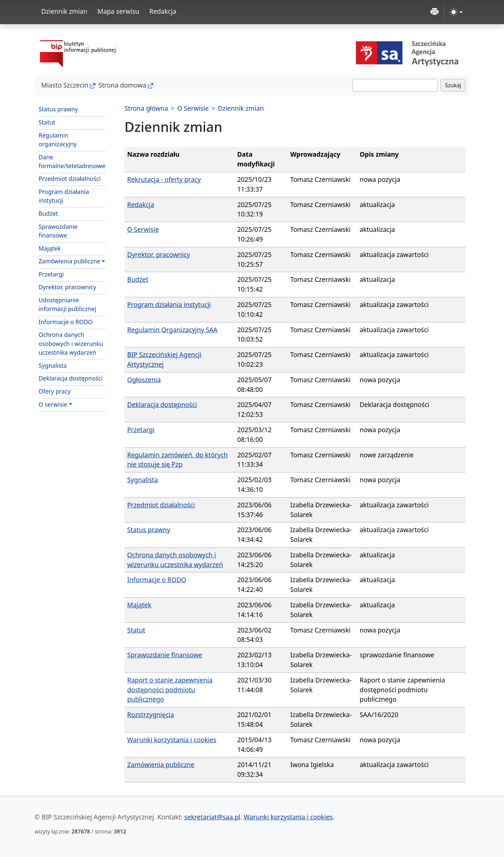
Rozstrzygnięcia (151, 715)
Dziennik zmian (64, 11)
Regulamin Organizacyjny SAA (172, 330)
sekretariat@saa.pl (212, 817)
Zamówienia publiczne (69, 261)
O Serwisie (193, 108)
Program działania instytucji (64, 196)
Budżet (48, 213)
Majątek (50, 248)
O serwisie (53, 404)
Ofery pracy (55, 391)
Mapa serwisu (118, 11)
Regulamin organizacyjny (58, 140)
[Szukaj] (395, 85)
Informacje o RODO (66, 322)
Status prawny (58, 109)
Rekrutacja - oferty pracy (164, 179)
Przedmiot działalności (70, 179)
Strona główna (146, 108)
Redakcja (163, 11)
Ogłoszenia (144, 380)
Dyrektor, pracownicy (67, 287)
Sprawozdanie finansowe (58, 231)
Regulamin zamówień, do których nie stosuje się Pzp (178, 460)
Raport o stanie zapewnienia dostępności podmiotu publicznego (170, 690)
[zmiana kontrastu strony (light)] (456, 12)
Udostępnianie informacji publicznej (67, 304)
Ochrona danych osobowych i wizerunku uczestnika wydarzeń (71, 343)
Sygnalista (53, 365)
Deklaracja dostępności (71, 378)
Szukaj (453, 85)
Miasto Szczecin (65, 85)
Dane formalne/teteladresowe (72, 161)
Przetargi (51, 274)
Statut (47, 122)
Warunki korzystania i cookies (172, 740)
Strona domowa (122, 85)
